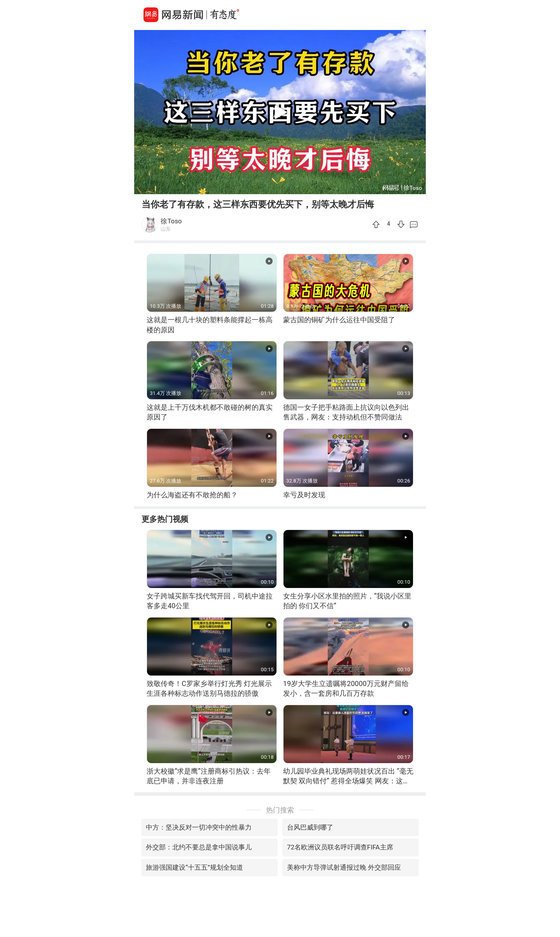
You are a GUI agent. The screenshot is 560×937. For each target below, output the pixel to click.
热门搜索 (280, 810)
